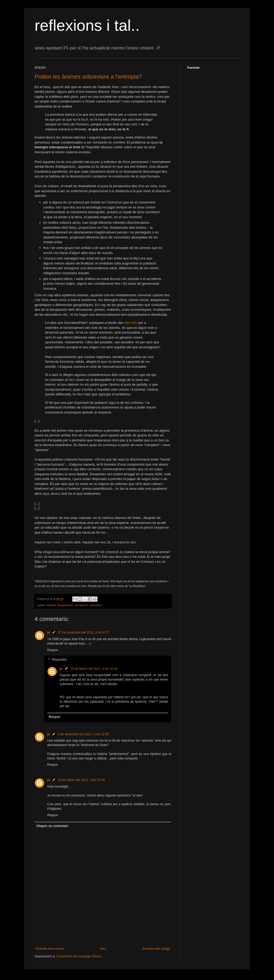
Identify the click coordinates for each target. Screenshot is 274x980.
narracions (81, 605)
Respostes (60, 660)
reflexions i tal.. (87, 25)
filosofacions (65, 605)
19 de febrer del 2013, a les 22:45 (81, 780)
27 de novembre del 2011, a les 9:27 (83, 632)
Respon (53, 650)
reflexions (95, 605)
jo (49, 632)
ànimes (51, 605)
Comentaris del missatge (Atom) (79, 956)
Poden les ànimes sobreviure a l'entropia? (88, 77)
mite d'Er (131, 323)
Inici (103, 949)
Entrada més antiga (156, 949)
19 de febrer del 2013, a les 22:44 (94, 669)
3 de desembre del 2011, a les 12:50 (83, 734)
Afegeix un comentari (52, 826)
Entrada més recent (50, 949)
